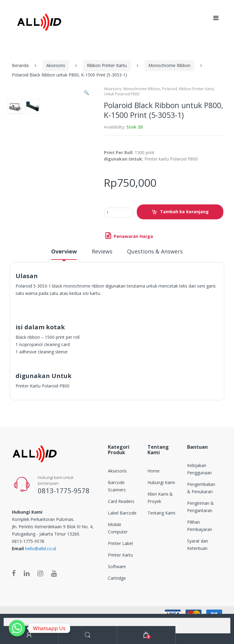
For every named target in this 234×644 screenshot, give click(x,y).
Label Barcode (122, 513)
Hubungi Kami (161, 482)
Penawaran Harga (133, 236)
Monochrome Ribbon (169, 65)
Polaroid (170, 89)
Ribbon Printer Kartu (107, 65)
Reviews (102, 252)
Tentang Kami (161, 513)
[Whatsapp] (17, 628)
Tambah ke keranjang (184, 212)
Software (117, 566)
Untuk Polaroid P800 (122, 94)
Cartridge (117, 578)
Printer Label (120, 543)
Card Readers (121, 501)
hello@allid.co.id (41, 548)
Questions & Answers (155, 252)
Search (88, 635)
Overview (64, 252)
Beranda (20, 65)
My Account (29, 635)
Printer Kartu (120, 555)
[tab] (64, 254)
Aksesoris (56, 65)
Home (154, 471)
